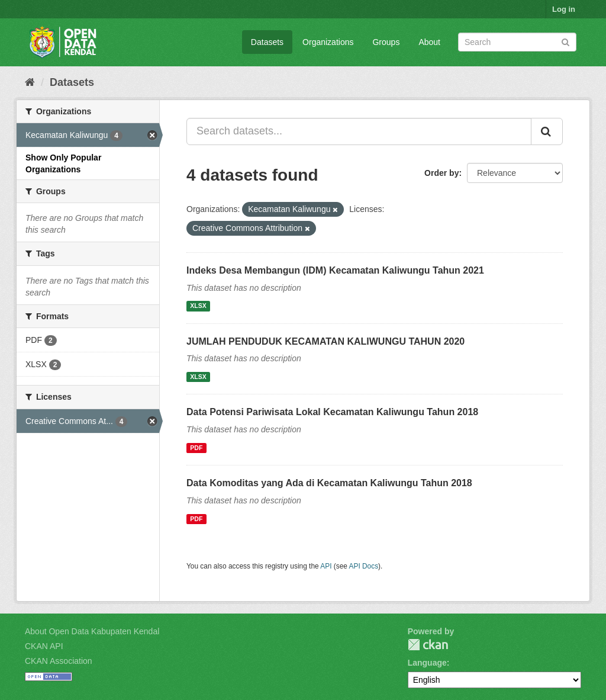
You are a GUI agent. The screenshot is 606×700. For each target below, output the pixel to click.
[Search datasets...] (359, 131)
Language (427, 663)
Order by (441, 173)
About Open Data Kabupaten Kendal (92, 631)
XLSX (198, 306)
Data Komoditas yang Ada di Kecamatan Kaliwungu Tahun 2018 (329, 483)
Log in (564, 9)
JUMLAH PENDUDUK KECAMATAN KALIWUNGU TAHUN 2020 (325, 341)
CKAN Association (59, 661)
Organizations (328, 42)
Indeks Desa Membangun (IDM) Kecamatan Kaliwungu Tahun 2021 (335, 270)
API (326, 566)
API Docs (364, 566)
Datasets (267, 42)
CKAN (428, 645)
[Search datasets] (517, 42)
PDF (196, 448)
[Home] (30, 82)
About (429, 42)
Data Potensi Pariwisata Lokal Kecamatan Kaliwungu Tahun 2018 (332, 412)
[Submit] (565, 41)
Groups (386, 42)
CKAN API (44, 646)
